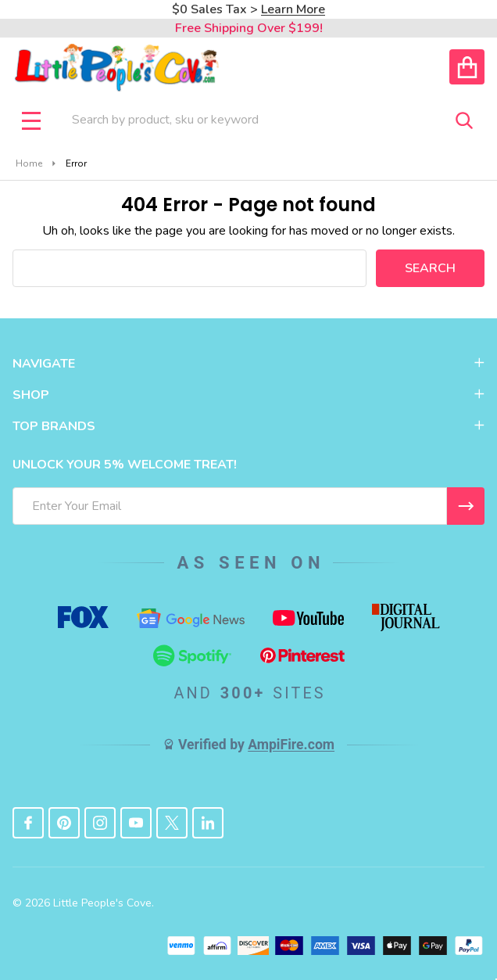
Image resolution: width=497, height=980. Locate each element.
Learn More (293, 9)
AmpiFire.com (291, 745)
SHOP (248, 395)
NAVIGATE (248, 364)
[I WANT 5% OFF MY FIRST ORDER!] (466, 506)
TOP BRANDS (248, 426)
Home (29, 163)
